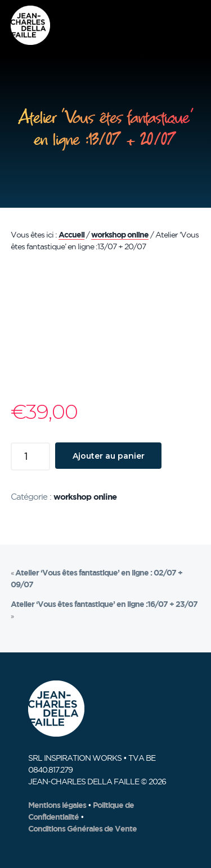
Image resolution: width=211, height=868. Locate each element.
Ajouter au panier (109, 456)
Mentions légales (57, 805)
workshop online (120, 235)
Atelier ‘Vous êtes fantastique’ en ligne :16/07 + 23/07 (104, 604)
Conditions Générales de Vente (82, 829)
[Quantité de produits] (30, 456)
